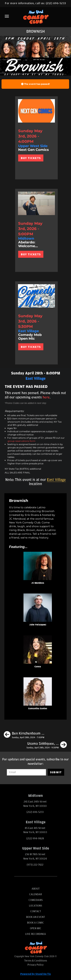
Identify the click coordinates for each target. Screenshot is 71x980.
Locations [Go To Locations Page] (35, 906)
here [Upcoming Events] (46, 397)
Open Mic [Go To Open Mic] (36, 928)
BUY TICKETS (31, 158)
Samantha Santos (38, 709)
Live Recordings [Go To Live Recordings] (35, 934)
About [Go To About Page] (36, 889)
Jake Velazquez (38, 625)
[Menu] (7, 16)
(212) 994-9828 (35, 838)
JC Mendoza (38, 583)
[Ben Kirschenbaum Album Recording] (24, 735)
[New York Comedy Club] (35, 17)
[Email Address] (26, 772)
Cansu (38, 667)
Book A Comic (35, 923)
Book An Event (35, 917)
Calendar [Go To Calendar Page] (35, 894)
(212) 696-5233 (56, 3)
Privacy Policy (35, 965)
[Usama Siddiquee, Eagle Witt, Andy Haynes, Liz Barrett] (47, 745)
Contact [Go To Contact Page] (36, 911)
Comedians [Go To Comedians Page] (36, 900)
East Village (56, 480)
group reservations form (21, 441)
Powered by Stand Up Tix (36, 974)
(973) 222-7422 (35, 865)
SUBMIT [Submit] (56, 772)
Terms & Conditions (36, 961)
